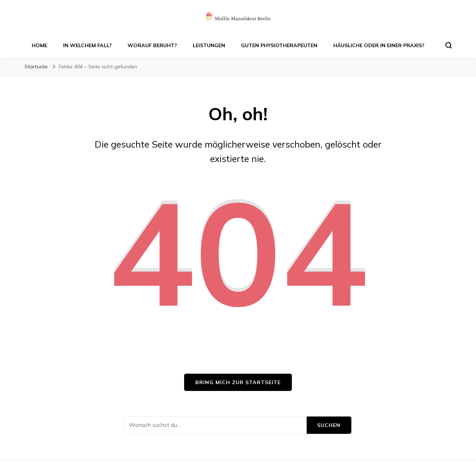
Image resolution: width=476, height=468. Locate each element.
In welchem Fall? (87, 45)
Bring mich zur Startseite (238, 382)
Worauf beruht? (152, 45)
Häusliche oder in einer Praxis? (379, 45)
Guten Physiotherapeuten (279, 45)
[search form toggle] (449, 45)
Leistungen (209, 45)
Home (39, 45)
